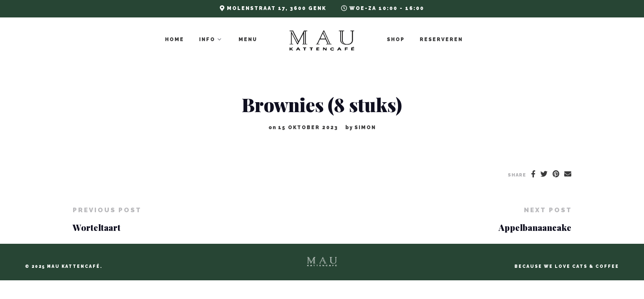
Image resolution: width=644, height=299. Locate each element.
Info (208, 39)
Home (175, 39)
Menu (249, 39)
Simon (365, 127)
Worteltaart (97, 227)
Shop (397, 39)
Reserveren (442, 39)
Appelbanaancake (535, 227)
